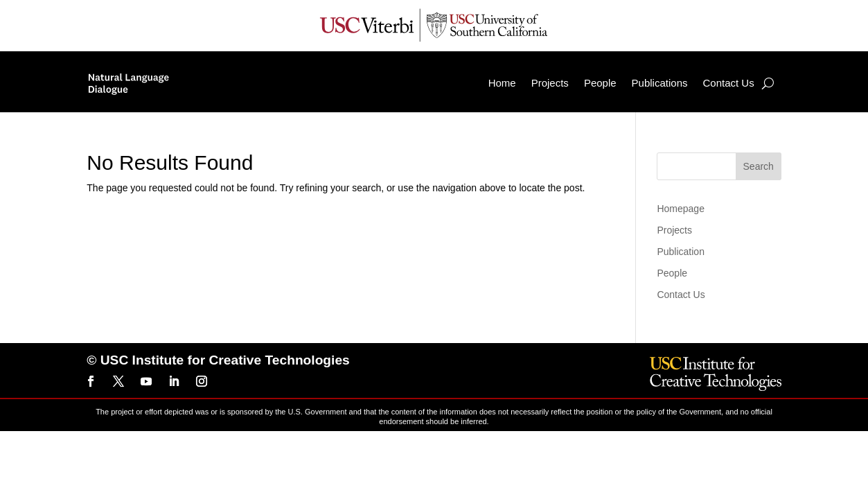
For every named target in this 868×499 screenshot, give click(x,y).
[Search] (768, 83)
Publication (681, 252)
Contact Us (728, 83)
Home (502, 83)
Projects (550, 83)
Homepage (681, 209)
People (600, 83)
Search (759, 166)
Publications (660, 83)
